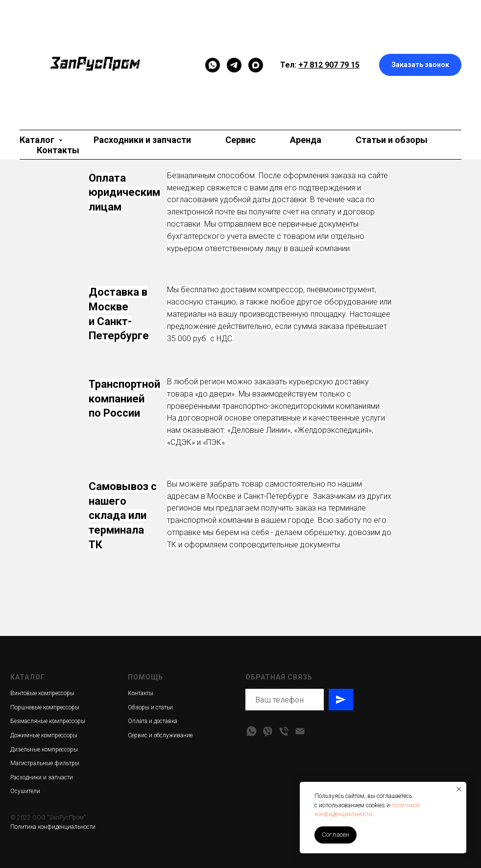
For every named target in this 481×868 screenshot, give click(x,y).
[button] (420, 65)
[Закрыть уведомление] (459, 789)
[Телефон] (284, 731)
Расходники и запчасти (142, 140)
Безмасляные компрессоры (48, 721)
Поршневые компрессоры (45, 707)
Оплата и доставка (153, 721)
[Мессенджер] (213, 65)
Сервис (240, 140)
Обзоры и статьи (150, 707)
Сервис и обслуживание (160, 735)
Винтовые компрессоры (42, 693)
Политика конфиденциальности (53, 827)
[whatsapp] (252, 731)
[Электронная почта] (300, 731)
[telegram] (234, 65)
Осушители (25, 791)
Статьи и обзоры (392, 140)
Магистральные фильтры (45, 763)
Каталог (38, 140)
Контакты (58, 150)
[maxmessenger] (256, 65)
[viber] (268, 731)
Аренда (306, 140)
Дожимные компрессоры (44, 735)
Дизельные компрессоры (44, 750)
